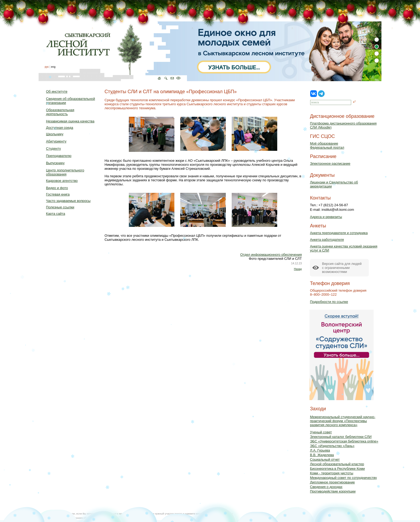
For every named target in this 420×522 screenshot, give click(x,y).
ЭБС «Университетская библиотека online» (344, 441)
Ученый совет (321, 432)
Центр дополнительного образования (65, 172)
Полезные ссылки (60, 207)
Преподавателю (59, 156)
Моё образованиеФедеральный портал (327, 145)
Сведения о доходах (326, 487)
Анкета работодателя (327, 240)
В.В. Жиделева (322, 455)
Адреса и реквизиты (326, 217)
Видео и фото (57, 188)
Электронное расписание (330, 164)
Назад (298, 269)
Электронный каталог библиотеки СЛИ (341, 437)
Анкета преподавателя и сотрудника (339, 233)
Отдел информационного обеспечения (271, 255)
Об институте (57, 91)
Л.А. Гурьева (320, 450)
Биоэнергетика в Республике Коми (337, 469)
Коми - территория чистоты (332, 473)
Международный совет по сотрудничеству (343, 478)
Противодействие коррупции (333, 491)
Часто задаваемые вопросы (68, 201)
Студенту (53, 149)
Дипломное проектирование (332, 482)
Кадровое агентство (62, 181)
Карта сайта (56, 214)
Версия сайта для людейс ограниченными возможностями (342, 268)
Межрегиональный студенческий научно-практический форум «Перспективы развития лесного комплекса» (343, 421)
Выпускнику (55, 163)
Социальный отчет (325, 459)
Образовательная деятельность (60, 112)
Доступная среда (60, 128)
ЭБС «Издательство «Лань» (332, 446)
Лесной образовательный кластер (337, 464)
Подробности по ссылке (329, 302)
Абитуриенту (56, 141)
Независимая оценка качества (70, 121)
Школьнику (55, 134)
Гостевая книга (58, 194)
